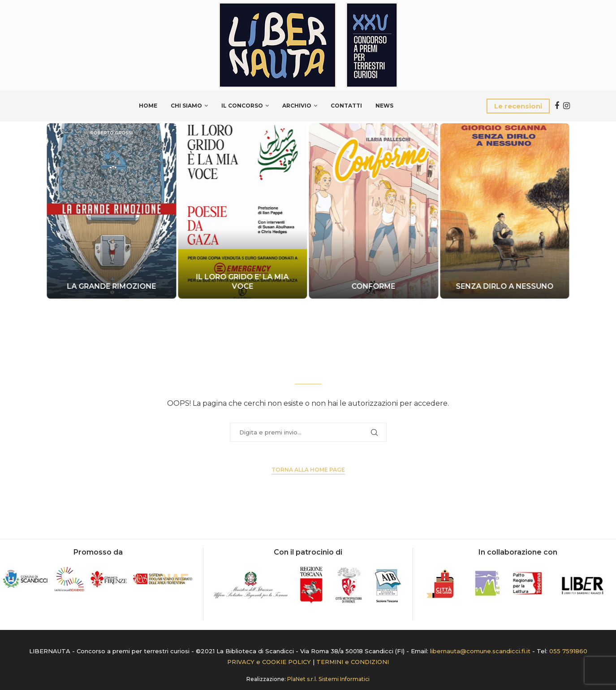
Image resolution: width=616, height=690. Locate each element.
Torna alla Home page (308, 470)
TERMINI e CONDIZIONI (353, 662)
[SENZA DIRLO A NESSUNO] (505, 211)
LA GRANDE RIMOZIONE (111, 286)
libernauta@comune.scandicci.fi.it (480, 651)
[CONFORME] (374, 211)
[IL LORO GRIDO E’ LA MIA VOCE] (243, 211)
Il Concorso (242, 106)
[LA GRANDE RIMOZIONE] (112, 211)
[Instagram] (566, 106)
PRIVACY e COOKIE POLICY (269, 662)
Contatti (346, 106)
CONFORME (374, 286)
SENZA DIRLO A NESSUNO (504, 286)
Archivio (297, 106)
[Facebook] (557, 106)
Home (148, 106)
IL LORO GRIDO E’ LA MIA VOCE (243, 282)
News (384, 106)
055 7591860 (568, 651)
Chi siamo (186, 106)
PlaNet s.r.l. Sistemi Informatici (328, 679)
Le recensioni (518, 106)
